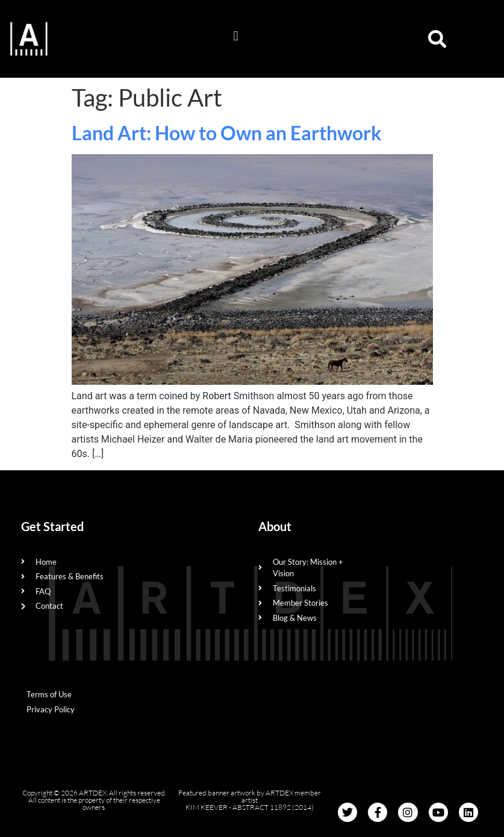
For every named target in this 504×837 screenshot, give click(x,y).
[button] (236, 36)
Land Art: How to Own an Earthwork (227, 133)
